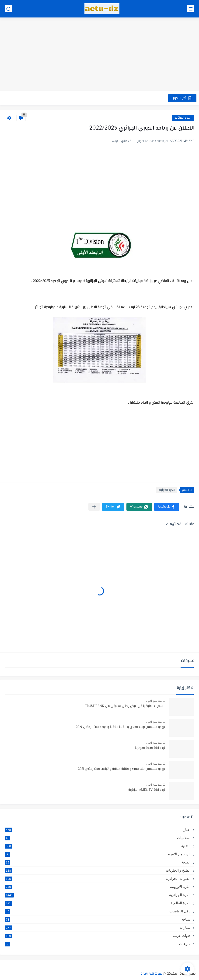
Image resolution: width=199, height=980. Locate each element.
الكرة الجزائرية (183, 118)
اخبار (98, 830)
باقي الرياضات (98, 911)
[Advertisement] (99, 55)
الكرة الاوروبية (98, 887)
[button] (167, 507)
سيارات (98, 928)
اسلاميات (98, 838)
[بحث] (8, 9)
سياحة (98, 919)
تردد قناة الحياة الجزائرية (150, 748)
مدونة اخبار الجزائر (151, 974)
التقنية (98, 846)
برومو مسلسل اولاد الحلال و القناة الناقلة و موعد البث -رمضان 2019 (120, 727)
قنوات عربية (98, 936)
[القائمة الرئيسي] (191, 9)
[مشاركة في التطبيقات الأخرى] (94, 507)
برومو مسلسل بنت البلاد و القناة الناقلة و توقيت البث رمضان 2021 (122, 769)
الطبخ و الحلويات (98, 870)
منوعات (98, 944)
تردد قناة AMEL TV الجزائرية (147, 790)
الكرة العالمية (98, 903)
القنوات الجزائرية (98, 879)
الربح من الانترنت (98, 854)
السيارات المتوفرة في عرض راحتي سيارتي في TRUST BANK (125, 706)
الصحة (98, 862)
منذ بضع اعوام (154, 701)
